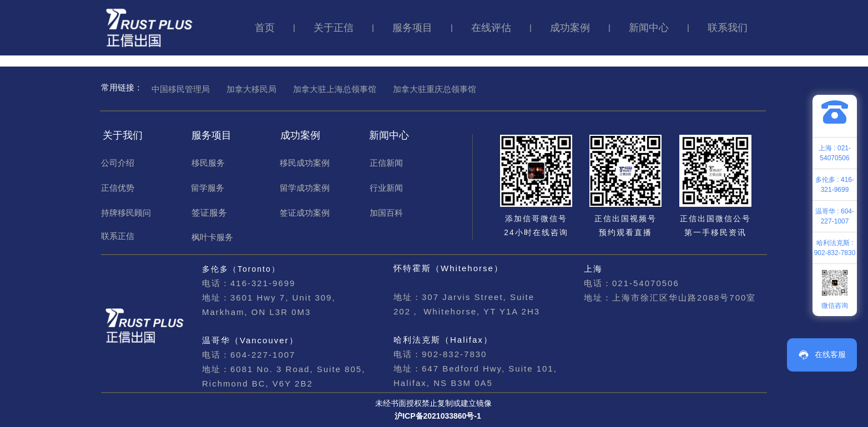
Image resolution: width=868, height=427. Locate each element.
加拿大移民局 (251, 89)
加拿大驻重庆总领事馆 (435, 89)
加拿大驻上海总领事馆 (335, 89)
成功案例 (570, 28)
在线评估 (491, 28)
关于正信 (334, 28)
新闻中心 (649, 28)
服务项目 (412, 28)
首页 (265, 28)
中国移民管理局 (181, 89)
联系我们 (728, 28)
